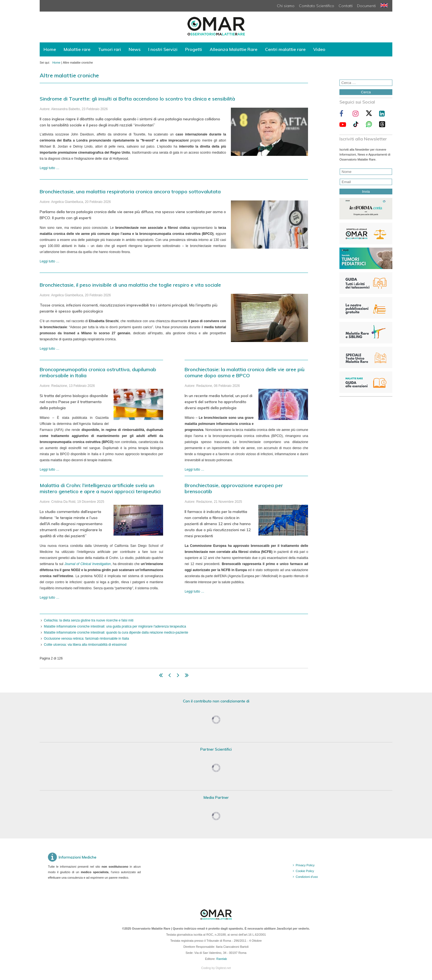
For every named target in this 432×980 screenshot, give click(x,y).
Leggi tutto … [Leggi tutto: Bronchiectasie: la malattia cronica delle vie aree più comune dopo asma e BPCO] (194, 469)
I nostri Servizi (163, 49)
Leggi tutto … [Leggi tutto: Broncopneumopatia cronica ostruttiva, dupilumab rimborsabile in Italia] (49, 469)
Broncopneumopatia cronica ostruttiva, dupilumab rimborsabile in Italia (98, 372)
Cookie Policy (305, 871)
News (135, 49)
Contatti (346, 6)
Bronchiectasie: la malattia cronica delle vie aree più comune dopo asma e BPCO (245, 372)
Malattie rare (77, 49)
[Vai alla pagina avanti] (178, 676)
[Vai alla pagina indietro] (170, 676)
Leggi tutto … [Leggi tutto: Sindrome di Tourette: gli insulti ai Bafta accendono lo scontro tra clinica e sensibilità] (49, 168)
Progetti (194, 49)
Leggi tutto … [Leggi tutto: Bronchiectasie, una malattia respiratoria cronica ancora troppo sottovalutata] (49, 261)
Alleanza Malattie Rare (233, 49)
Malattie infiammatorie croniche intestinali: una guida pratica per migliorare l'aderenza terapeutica (115, 626)
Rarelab (222, 959)
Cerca (366, 92)
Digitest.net (223, 968)
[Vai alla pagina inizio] (161, 676)
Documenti (366, 6)
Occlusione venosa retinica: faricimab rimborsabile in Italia (86, 639)
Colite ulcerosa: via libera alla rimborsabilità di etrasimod (85, 645)
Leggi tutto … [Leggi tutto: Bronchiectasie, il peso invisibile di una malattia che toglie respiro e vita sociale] (49, 349)
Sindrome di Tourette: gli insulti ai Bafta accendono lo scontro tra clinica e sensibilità (137, 99)
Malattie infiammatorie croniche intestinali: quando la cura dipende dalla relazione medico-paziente (116, 632)
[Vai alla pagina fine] (187, 676)
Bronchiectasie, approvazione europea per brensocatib (234, 488)
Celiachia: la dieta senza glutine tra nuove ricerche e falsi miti (89, 620)
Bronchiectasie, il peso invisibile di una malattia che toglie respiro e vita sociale (130, 285)
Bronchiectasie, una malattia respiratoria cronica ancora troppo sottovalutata (130, 192)
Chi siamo (286, 6)
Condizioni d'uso (307, 877)
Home (50, 49)
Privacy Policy (305, 865)
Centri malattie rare (285, 49)
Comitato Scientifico (317, 6)
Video (319, 49)
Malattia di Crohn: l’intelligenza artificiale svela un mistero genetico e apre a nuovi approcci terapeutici (100, 488)
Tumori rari (110, 49)
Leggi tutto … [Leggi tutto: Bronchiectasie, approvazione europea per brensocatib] (194, 591)
